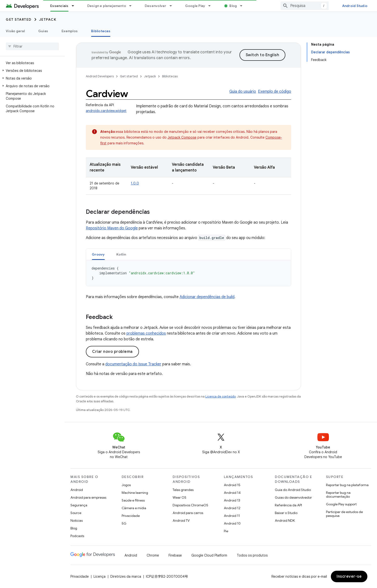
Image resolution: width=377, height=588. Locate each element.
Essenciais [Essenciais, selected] (59, 6)
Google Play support (341, 504)
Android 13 (232, 500)
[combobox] (305, 6)
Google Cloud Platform (209, 555)
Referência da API (288, 505)
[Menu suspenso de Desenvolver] (173, 6)
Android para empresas (88, 497)
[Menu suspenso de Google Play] (212, 6)
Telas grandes (183, 490)
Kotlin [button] (121, 254)
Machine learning (135, 493)
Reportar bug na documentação (338, 495)
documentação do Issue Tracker (133, 364)
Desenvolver (156, 6)
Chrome (153, 555)
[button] (31, 71)
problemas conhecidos (146, 333)
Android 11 (232, 516)
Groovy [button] (98, 254)
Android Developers (100, 76)
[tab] (98, 254)
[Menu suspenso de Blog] (243, 6)
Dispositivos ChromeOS (190, 505)
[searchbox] (32, 46)
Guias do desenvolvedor (293, 497)
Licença (100, 576)
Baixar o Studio (286, 513)
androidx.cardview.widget (106, 111)
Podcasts (77, 536)
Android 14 (232, 493)
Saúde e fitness (133, 500)
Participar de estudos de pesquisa (344, 514)
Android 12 (232, 508)
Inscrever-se (349, 576)
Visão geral (15, 31)
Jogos (126, 485)
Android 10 (232, 523)
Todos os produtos (252, 555)
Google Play (195, 6)
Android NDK (285, 521)
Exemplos (70, 31)
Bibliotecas (170, 76)
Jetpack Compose (182, 137)
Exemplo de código (275, 92)
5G (124, 523)
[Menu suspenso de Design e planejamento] (132, 6)
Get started (19, 19)
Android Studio (355, 6)
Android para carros (188, 513)
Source (76, 513)
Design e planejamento (107, 6)
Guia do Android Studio (293, 490)
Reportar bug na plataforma (347, 485)
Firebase (175, 555)
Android (77, 490)
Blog (233, 6)
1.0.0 (135, 183)
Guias (43, 31)
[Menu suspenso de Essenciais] (75, 6)
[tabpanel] (188, 273)
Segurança (79, 505)
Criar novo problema (112, 352)
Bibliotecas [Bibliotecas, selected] (101, 31)
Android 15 (232, 485)
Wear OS (179, 497)
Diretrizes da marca (126, 576)
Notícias (77, 521)
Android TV (181, 521)
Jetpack (48, 19)
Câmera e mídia (134, 508)
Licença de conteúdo (220, 396)
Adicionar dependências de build (207, 297)
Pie (226, 531)
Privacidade (131, 516)
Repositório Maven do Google (112, 228)
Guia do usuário (243, 92)
